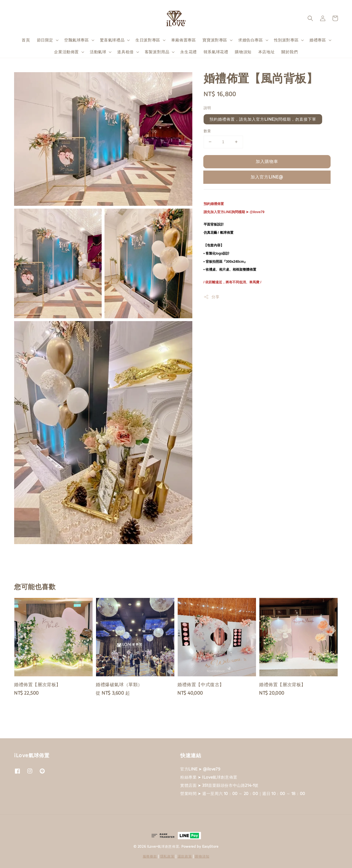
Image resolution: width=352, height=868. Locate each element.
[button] (310, 18)
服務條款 (150, 856)
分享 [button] (212, 297)
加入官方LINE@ (267, 177)
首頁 (26, 40)
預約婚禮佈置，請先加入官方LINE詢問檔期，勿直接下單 (263, 119)
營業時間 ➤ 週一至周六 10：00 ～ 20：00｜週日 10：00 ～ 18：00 (243, 793)
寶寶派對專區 (215, 40)
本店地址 (266, 52)
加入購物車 (267, 161)
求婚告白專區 (251, 40)
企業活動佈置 (66, 52)
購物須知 (243, 52)
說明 (207, 108)
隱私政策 (167, 856)
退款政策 (185, 856)
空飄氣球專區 (77, 40)
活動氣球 (98, 52)
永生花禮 (188, 52)
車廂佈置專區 (184, 40)
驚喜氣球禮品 (112, 40)
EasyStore (210, 846)
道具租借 (125, 52)
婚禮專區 (318, 40)
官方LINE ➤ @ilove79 (200, 769)
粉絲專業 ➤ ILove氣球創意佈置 (209, 777)
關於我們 (289, 52)
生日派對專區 (148, 40)
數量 (207, 131)
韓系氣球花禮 (216, 52)
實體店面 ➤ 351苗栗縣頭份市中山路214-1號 (219, 785)
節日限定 (45, 40)
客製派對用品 (157, 52)
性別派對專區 (286, 40)
